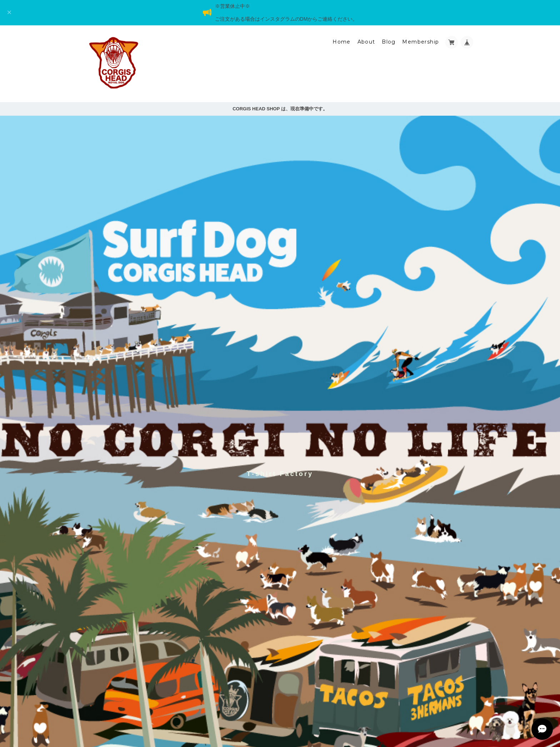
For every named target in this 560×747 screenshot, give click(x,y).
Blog (389, 42)
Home (342, 42)
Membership (421, 42)
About (366, 42)
